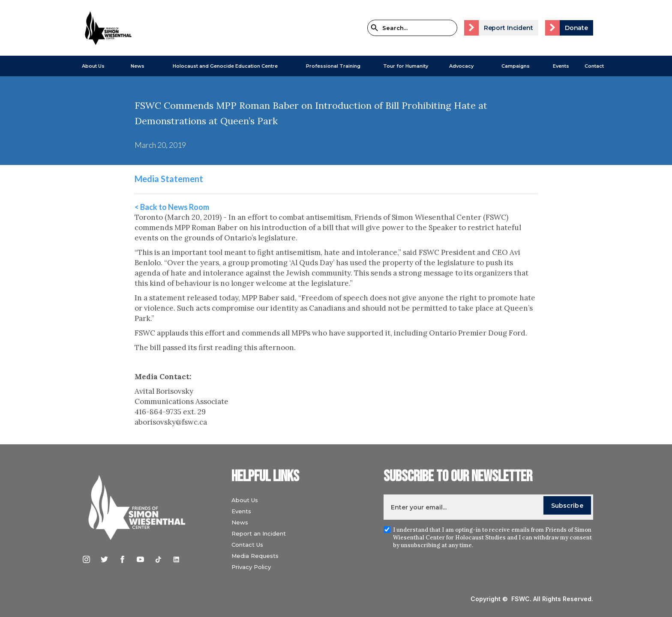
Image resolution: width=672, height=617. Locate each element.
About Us (93, 66)
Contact (594, 66)
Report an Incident (259, 533)
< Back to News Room (172, 207)
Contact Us (247, 545)
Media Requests (255, 556)
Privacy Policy (251, 567)
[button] (89, 66)
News (240, 522)
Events (561, 66)
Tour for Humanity (406, 66)
